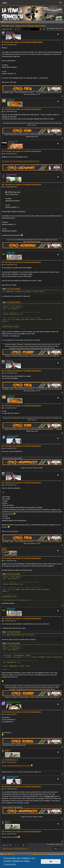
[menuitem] (40, 854)
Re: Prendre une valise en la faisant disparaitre (21, 109)
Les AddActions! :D (10, 760)
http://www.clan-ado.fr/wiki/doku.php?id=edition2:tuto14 (21, 161)
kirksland (4, 549)
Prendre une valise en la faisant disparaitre (24, 26)
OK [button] (51, 861)
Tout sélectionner (13, 289)
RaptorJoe (8, 750)
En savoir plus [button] (10, 864)
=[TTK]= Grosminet (13, 142)
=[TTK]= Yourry (11, 253)
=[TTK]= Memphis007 (12, 436)
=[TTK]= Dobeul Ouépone (13, 702)
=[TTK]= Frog (10, 32)
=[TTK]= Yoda (11, 99)
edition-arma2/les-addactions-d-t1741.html (16, 765)
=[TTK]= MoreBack (11, 175)
